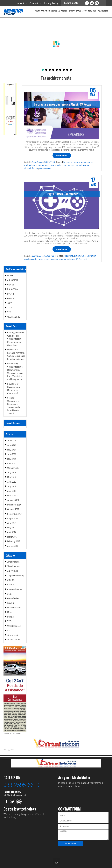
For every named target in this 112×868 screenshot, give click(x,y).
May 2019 (11, 477)
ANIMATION (13, 280)
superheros (73, 165)
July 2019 (11, 473)
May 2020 (11, 459)
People (10, 617)
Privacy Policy (51, 3)
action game (86, 162)
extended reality (15, 589)
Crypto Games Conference (62, 194)
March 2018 (12, 495)
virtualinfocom (31, 168)
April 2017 (12, 532)
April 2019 (12, 482)
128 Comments (45, 168)
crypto (51, 165)
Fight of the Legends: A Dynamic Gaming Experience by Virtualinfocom (16, 354)
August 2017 (13, 518)
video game (84, 165)
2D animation (13, 562)
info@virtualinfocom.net (15, 795)
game (41, 256)
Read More (62, 155)
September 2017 (14, 514)
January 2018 (13, 500)
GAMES (47, 162)
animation (43, 165)
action (77, 162)
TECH (53, 162)
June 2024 (12, 440)
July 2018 (11, 486)
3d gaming (68, 162)
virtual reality (13, 635)
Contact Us (36, 3)
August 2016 (13, 546)
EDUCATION (13, 289)
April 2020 (12, 463)
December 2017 (14, 505)
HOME (10, 275)
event (46, 259)
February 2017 (14, 541)
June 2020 (12, 454)
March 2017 (12, 537)
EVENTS (35, 256)
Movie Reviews (14, 608)
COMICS (11, 285)
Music (10, 612)
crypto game (61, 165)
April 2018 (12, 491)
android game (31, 165)
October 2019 (13, 468)
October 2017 (13, 509)
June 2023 (12, 445)
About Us (22, 3)
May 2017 (11, 528)
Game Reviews (38, 162)
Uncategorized (14, 626)
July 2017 (11, 523)
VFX (9, 312)
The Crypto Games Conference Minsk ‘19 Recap (62, 104)
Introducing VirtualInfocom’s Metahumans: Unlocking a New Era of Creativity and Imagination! (15, 371)
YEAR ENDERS (14, 317)
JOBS (10, 303)
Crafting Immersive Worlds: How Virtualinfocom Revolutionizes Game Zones (16, 339)
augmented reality (16, 575)
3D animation (13, 566)
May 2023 (11, 450)
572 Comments (82, 259)
